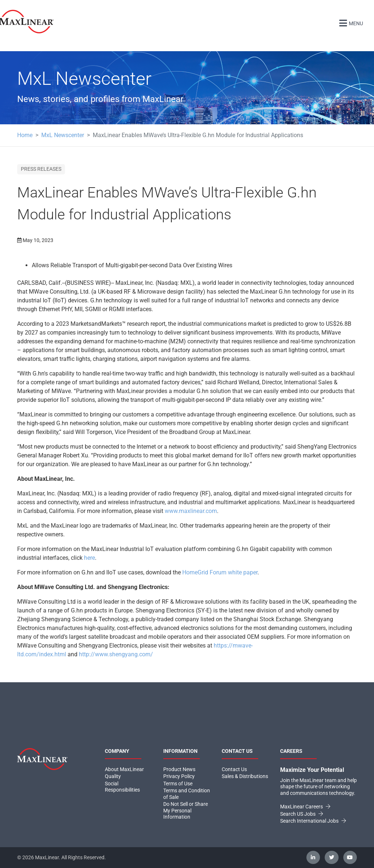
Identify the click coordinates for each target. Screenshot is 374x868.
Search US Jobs (302, 814)
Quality (113, 776)
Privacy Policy (179, 776)
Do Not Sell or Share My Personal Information (186, 810)
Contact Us (234, 769)
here (89, 558)
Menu (350, 22)
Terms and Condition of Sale (187, 794)
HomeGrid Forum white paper (220, 572)
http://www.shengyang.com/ (116, 654)
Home (25, 135)
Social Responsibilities (122, 787)
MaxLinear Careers (305, 807)
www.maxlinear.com (191, 511)
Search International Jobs (313, 821)
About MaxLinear (124, 769)
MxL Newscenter (63, 135)
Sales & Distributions (245, 776)
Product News (179, 769)
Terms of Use (178, 784)
